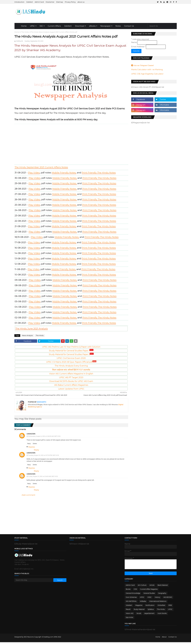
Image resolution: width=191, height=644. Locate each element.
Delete (35, 444)
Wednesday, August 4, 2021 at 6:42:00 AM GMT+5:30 (44, 436)
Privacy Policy (70, 2)
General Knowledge (133, 595)
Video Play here (71, 143)
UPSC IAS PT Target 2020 (71, 377)
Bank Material (163, 587)
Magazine (139, 607)
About (164, 639)
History (158, 599)
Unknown (31, 434)
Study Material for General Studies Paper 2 (71, 354)
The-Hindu (25, 32)
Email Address (139, 47)
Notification (150, 607)
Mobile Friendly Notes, (64, 173)
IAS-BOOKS (168, 599)
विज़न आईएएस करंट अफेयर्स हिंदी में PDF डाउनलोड (71, 370)
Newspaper (106, 26)
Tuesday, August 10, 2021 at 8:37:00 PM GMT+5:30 (43, 455)
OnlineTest (161, 607)
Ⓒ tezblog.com (48, 639)
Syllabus (151, 611)
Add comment (28, 495)
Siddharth (20, 41)
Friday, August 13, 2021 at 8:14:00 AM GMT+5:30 (43, 476)
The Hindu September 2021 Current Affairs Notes (41, 167)
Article (152, 587)
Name (134, 42)
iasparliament (149, 615)
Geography (162, 595)
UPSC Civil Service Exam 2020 (71, 358)
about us (81, 2)
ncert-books (162, 615)
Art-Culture (142, 587)
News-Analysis (27, 335)
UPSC (32, 26)
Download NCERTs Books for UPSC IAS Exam (71, 381)
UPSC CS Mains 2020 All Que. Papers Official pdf (71, 362)
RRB (170, 607)
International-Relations (158, 603)
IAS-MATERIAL (131, 603)
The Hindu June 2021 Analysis (32, 329)
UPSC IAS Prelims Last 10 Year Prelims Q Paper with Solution (71, 347)
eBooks (92, 26)
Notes (118, 26)
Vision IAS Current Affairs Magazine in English (71, 374)
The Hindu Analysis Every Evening (71, 366)
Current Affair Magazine (149, 591)
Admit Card (39, 2)
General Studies (149, 595)
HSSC (150, 599)
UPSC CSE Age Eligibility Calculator (147, 74)
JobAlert (30, 2)
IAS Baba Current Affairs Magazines (71, 385)
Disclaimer (50, 2)
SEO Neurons (29, 639)
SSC (41, 26)
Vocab (139, 615)
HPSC (142, 599)
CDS (135, 591)
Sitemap (60, 2)
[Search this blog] (34, 580)
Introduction (19, 2)
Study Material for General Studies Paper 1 (71, 351)
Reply (29, 444)
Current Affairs (54, 26)
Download (80, 26)
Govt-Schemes (131, 599)
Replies (32, 447)
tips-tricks (129, 619)
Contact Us (129, 26)
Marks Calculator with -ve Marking (147, 69)
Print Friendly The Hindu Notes (99, 173)
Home (24, 26)
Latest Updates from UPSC (71, 389)
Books (128, 591)
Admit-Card (130, 587)
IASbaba (143, 603)
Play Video (34, 173)
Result (128, 611)
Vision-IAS (130, 615)
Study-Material (139, 611)
